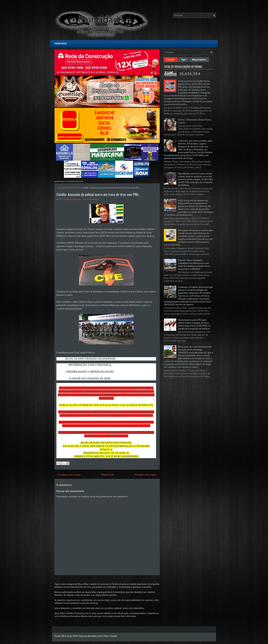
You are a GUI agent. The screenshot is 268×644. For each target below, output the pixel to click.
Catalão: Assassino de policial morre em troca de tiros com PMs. (98, 194)
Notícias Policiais (72, 188)
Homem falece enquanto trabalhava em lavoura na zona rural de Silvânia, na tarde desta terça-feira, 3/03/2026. (194, 265)
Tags (183, 60)
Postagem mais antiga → (147, 475)
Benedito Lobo (95, 636)
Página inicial (61, 43)
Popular (171, 60)
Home (60, 188)
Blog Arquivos (199, 60)
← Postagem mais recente (68, 475)
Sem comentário (91, 199)
